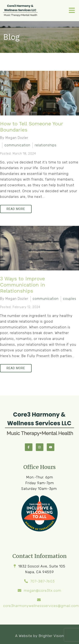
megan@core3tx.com (43, 591)
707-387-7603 (43, 581)
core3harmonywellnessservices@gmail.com (41, 606)
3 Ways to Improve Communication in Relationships (23, 285)
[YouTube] (51, 447)
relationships (46, 145)
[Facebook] (29, 447)
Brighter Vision (51, 636)
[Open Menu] (72, 11)
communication (17, 145)
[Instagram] (40, 447)
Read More (16, 209)
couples (70, 299)
